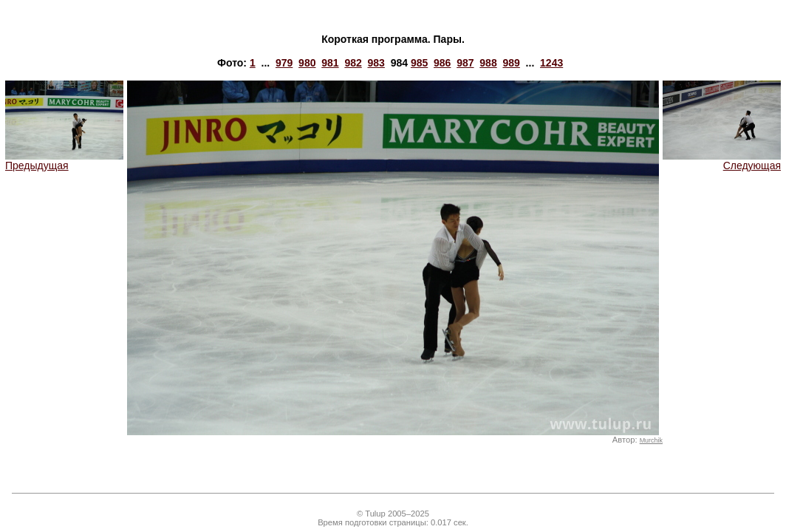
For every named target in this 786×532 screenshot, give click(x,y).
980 (307, 63)
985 (419, 63)
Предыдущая (64, 161)
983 (376, 63)
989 (511, 63)
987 (465, 63)
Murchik (651, 440)
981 (330, 63)
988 (488, 63)
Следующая (722, 161)
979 (284, 63)
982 (353, 63)
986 (442, 63)
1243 (551, 63)
